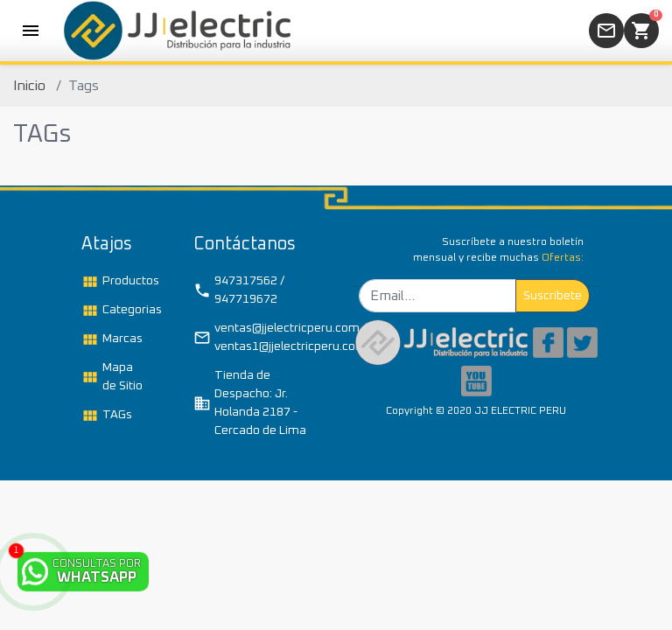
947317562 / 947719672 (239, 290)
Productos (118, 282)
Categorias (118, 311)
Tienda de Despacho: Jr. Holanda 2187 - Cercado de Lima (250, 403)
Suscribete (553, 296)
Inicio (29, 86)
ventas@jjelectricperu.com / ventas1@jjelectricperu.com (258, 337)
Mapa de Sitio (112, 377)
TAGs (107, 416)
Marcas (112, 339)
